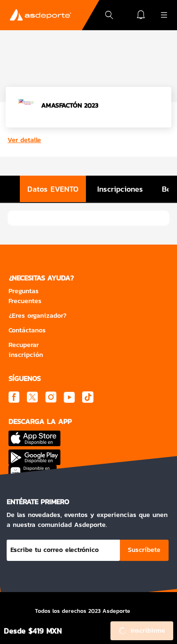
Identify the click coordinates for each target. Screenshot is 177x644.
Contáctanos (27, 330)
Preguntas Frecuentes (25, 296)
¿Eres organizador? (38, 316)
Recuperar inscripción (26, 350)
